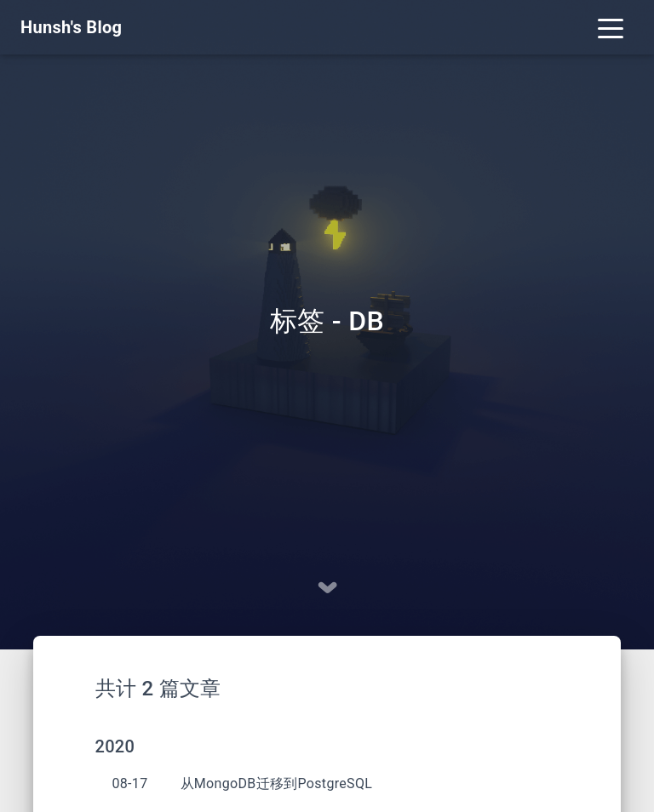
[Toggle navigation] (611, 27)
